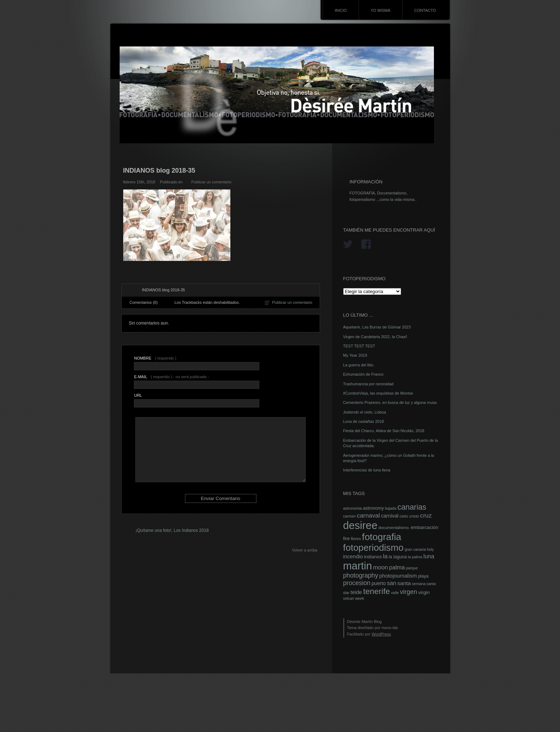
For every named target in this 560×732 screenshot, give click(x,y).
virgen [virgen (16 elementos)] (409, 592)
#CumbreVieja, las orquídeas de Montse (378, 393)
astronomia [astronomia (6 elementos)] (353, 508)
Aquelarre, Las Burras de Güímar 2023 (377, 327)
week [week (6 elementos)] (359, 598)
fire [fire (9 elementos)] (347, 538)
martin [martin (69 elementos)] (358, 566)
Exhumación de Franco (363, 374)
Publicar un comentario (211, 182)
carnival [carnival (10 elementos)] (390, 516)
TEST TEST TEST (359, 346)
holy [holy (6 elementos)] (430, 549)
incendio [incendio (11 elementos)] (353, 557)
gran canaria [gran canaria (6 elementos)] (415, 549)
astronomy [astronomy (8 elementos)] (373, 508)
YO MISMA (381, 10)
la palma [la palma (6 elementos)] (415, 557)
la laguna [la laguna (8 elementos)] (398, 557)
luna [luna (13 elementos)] (429, 556)
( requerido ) (155, 358)
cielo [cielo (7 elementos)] (404, 516)
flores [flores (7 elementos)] (356, 539)
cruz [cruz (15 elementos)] (426, 515)
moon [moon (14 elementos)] (380, 567)
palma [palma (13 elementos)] (397, 567)
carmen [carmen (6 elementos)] (350, 516)
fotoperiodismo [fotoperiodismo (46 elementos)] (373, 548)
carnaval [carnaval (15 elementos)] (368, 515)
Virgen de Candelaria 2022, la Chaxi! (375, 337)
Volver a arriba (305, 550)
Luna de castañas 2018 (364, 421)
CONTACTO (425, 10)
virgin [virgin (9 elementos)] (424, 592)
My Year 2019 (355, 355)
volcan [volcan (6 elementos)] (349, 598)
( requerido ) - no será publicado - (171, 377)
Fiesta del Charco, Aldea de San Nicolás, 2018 (384, 431)
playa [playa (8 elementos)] (423, 576)
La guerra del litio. (359, 365)
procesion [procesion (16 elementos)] (357, 583)
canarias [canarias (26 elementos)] (412, 507)
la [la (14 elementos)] (385, 556)
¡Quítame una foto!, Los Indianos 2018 (172, 530)
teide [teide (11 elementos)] (356, 592)
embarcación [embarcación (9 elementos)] (424, 527)
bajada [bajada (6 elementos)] (391, 508)
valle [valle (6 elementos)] (395, 593)
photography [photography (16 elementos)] (361, 575)
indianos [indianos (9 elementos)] (373, 557)
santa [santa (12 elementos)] (404, 583)
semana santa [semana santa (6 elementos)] (424, 584)
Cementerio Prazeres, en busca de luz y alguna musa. (391, 402)
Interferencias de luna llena (367, 470)
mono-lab (390, 628)
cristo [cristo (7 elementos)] (414, 516)
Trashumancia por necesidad (368, 384)
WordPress (381, 634)
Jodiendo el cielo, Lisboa (365, 412)
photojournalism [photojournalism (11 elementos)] (398, 576)
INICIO (341, 10)
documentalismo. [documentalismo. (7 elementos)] (394, 528)
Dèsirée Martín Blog (364, 622)
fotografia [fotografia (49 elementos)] (382, 537)
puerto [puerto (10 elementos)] (379, 583)
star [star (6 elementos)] (346, 593)
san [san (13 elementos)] (391, 583)
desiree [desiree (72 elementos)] (360, 525)
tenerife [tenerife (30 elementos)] (377, 591)
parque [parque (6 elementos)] (412, 568)
